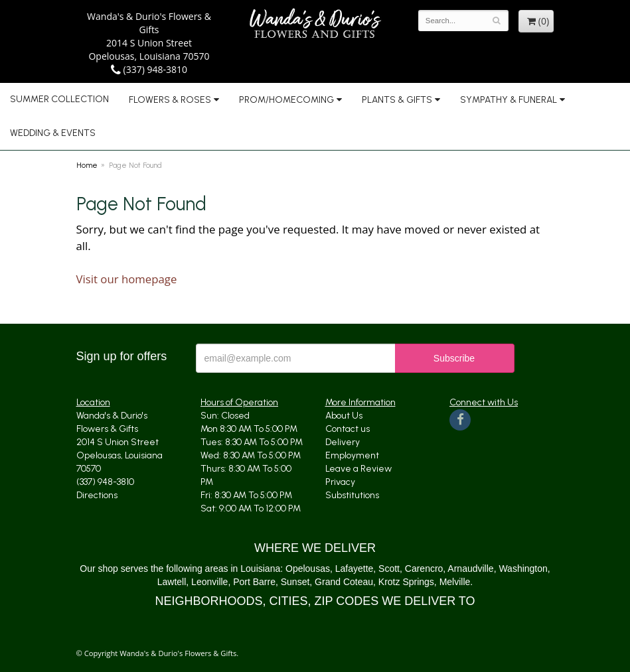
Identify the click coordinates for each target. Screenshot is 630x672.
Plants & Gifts (397, 100)
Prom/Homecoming (286, 100)
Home (87, 165)
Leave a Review (358, 469)
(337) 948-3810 (149, 69)
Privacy (340, 482)
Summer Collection (59, 99)
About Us (344, 416)
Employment (352, 455)
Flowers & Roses (170, 100)
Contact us (348, 429)
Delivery (343, 442)
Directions (97, 495)
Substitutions (352, 495)
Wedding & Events (53, 133)
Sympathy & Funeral (509, 100)
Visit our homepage (127, 279)
